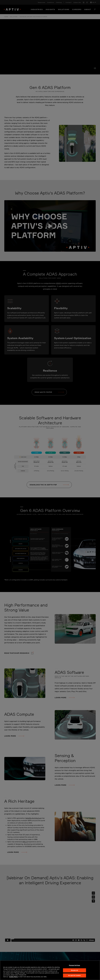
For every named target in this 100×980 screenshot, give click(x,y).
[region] (50, 970)
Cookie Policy (14, 977)
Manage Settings (74, 965)
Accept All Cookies (74, 975)
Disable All (74, 970)
